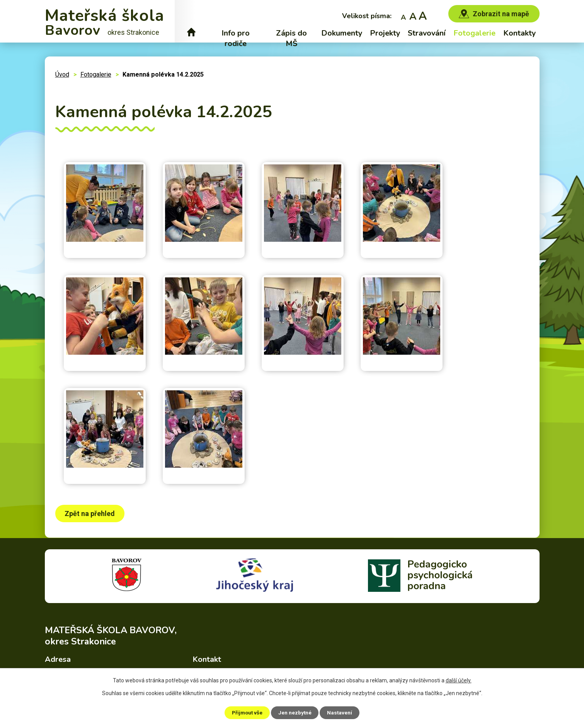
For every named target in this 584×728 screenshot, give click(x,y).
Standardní (413, 16)
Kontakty (519, 33)
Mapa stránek (363, 707)
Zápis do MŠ (291, 38)
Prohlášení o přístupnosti (418, 707)
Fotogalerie (474, 33)
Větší (423, 16)
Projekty (385, 33)
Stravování (427, 33)
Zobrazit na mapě (501, 14)
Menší (403, 16)
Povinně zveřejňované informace (297, 707)
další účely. (459, 680)
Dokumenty (342, 33)
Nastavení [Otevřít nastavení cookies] (342, 712)
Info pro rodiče (236, 38)
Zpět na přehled (91, 514)
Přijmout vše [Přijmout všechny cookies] (245, 712)
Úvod (192, 33)
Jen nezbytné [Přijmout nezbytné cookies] (295, 712)
